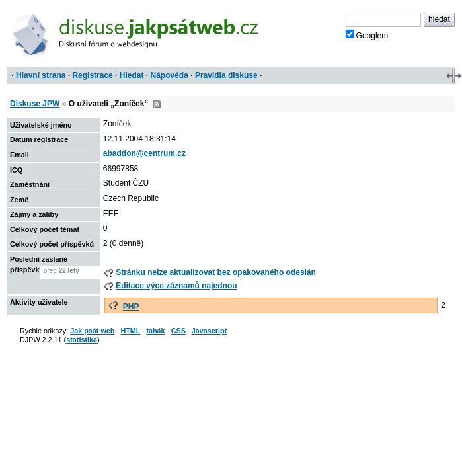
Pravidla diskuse (226, 75)
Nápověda (170, 75)
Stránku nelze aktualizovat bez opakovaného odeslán (216, 272)
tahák (155, 331)
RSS (157, 104)
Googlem (367, 35)
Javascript (209, 331)
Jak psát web (92, 331)
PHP (131, 307)
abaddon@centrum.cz (144, 153)
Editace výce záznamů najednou (176, 286)
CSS (178, 331)
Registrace (92, 75)
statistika (82, 340)
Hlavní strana (41, 75)
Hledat (132, 75)
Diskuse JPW (35, 104)
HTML (130, 331)
